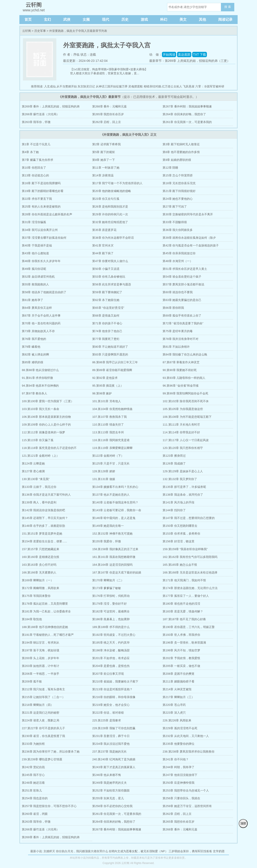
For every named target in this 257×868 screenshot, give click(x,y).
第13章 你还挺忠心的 (35, 175)
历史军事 (40, 31)
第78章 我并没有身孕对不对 (181, 339)
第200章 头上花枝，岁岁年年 (41, 658)
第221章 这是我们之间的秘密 (41, 713)
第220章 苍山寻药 (174, 705)
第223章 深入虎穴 (174, 713)
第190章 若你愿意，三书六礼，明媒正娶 (189, 627)
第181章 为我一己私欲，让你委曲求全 (46, 611)
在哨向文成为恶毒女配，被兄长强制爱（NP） (138, 851)
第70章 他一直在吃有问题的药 (41, 323)
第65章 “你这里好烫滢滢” (108, 308)
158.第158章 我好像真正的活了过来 (115, 549)
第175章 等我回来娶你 (36, 596)
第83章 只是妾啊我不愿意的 (110, 354)
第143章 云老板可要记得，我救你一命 (117, 510)
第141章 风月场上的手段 (178, 502)
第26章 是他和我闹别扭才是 (110, 207)
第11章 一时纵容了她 (106, 168)
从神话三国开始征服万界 (112, 86)
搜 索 (228, 7)
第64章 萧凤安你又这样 (37, 308)
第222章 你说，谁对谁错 (108, 713)
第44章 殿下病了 (103, 253)
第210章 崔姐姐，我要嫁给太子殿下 (115, 681)
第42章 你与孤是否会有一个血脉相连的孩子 (191, 245)
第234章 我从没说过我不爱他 (111, 744)
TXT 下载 (200, 55)
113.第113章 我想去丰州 (108, 432)
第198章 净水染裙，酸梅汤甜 (111, 650)
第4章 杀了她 (30, 152)
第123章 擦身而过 (174, 456)
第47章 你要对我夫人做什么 (110, 261)
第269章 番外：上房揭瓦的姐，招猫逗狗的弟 (51, 106)
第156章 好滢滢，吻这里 (178, 541)
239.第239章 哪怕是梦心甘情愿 (42, 759)
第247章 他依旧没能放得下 (180, 775)
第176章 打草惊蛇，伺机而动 (111, 596)
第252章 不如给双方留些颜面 (111, 790)
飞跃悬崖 (189, 86)
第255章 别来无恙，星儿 (108, 798)
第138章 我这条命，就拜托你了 (183, 495)
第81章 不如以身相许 (176, 347)
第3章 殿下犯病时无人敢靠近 (181, 144)
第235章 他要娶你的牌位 (178, 744)
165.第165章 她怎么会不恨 (180, 565)
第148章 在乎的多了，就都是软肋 (43, 526)
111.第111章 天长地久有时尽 (181, 425)
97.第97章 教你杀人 (35, 393)
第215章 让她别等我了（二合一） (43, 697)
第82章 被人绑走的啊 (35, 354)
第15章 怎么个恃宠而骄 (178, 175)
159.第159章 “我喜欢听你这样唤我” (185, 549)
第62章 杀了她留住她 (106, 300)
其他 (202, 19)
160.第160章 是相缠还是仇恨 (41, 557)
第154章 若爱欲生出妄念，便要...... (44, 541)
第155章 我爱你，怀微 (107, 541)
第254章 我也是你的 (35, 798)
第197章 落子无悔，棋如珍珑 (41, 650)
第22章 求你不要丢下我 (37, 199)
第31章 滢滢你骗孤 (34, 222)
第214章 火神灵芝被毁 (177, 689)
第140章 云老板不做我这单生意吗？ (115, 502)
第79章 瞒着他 (31, 347)
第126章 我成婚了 (174, 463)
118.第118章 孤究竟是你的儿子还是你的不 (49, 448)
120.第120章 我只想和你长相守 (183, 448)
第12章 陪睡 (170, 168)
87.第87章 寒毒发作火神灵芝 (181, 362)
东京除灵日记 (86, 86)
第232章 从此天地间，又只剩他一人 (186, 736)
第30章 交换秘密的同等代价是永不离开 (188, 214)
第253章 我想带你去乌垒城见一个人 (186, 790)
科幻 (164, 19)
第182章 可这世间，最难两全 (111, 611)
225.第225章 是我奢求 (107, 720)
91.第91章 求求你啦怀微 (37, 378)
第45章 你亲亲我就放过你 (179, 253)
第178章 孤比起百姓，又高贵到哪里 (45, 604)
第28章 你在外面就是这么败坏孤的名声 (47, 214)
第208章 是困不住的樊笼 (178, 674)
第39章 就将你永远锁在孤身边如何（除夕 (189, 238)
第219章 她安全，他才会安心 (111, 705)
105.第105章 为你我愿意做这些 (183, 409)
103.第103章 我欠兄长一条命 (41, 409)
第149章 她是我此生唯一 (108, 526)
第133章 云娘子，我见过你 (39, 487)
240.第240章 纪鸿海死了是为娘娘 (114, 759)
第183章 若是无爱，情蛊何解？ (183, 611)
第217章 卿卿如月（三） (178, 697)
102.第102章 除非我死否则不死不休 (186, 401)
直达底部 (184, 55)
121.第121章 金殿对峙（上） (41, 456)
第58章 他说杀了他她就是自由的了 (44, 292)
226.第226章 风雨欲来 (177, 720)
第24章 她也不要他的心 (178, 199)
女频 (86, 19)
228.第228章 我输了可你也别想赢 (114, 728)
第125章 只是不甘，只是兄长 (111, 463)
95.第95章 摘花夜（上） (108, 386)
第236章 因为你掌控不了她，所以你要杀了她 (51, 752)
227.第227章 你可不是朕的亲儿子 (43, 728)
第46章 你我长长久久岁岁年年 (41, 261)
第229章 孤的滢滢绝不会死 (180, 728)
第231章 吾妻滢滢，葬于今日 (111, 736)
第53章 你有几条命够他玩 (109, 277)
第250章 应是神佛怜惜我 (178, 783)
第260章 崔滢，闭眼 (35, 814)
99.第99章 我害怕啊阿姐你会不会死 (185, 393)
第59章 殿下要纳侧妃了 (107, 292)
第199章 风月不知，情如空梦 (181, 650)
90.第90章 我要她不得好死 (180, 370)
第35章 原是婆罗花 (104, 230)
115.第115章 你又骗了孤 (38, 440)
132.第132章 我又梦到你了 (180, 479)
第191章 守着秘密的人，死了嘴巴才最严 (48, 635)
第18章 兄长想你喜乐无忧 (179, 183)
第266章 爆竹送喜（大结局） (41, 114)
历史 (125, 19)
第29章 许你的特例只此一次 (110, 214)
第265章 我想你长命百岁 (108, 114)
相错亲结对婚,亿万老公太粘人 (163, 86)
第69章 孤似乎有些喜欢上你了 (182, 316)
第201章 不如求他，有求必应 (111, 658)
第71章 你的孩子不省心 (107, 323)
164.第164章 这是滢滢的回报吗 (112, 565)
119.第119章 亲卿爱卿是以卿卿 (112, 448)
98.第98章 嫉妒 (102, 393)
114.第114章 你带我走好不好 (181, 432)
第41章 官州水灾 (103, 245)
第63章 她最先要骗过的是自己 (182, 300)
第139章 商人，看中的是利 (39, 502)
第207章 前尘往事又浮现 (108, 674)
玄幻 (47, 19)
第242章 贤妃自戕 (33, 767)
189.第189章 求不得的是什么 (111, 627)
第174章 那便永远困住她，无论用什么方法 (190, 588)
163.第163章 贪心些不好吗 (39, 565)
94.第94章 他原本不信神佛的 (40, 386)
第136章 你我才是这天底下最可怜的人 (46, 495)
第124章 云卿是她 (33, 463)
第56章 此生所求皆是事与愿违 (112, 284)
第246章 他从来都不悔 (107, 775)
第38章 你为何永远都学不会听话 (113, 238)
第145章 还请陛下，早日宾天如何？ (45, 518)
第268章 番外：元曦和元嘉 (109, 106)
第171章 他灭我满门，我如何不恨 (184, 580)
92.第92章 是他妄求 (105, 378)
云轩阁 (27, 31)
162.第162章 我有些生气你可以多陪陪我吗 (190, 557)
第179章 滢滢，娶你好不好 (109, 604)
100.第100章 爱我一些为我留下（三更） (48, 401)
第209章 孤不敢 (32, 681)
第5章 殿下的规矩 (104, 152)
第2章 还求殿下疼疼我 (106, 144)
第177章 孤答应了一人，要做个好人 (186, 596)
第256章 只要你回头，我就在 (181, 798)
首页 (28, 19)
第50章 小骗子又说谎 (106, 269)
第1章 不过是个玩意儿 (36, 144)
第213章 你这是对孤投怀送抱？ (112, 689)
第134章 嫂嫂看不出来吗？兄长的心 (115, 487)
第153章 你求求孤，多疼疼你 (181, 534)
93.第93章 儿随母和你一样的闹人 (184, 378)
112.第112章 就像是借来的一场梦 (43, 432)
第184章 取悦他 (32, 619)
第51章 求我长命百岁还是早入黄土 (185, 269)
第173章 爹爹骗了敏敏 (107, 588)
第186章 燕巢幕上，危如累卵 (111, 619)
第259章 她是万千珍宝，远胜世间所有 (187, 806)
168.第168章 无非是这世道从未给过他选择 (190, 572)
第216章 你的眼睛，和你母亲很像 (114, 697)
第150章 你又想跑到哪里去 (180, 526)
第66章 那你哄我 (173, 308)
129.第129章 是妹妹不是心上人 (183, 471)
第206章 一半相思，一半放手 (41, 674)
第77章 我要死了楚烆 (106, 339)
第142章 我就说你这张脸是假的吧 (43, 510)
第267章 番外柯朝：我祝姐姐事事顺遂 (187, 106)
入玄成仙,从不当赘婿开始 (60, 86)
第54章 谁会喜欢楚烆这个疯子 (182, 277)
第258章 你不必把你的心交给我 (112, 806)
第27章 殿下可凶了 (175, 207)
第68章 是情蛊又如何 (106, 316)
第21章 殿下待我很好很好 (179, 191)
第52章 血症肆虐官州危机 (38, 277)
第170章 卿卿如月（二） (108, 580)
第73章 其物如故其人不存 (38, 331)
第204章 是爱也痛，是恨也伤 (111, 666)
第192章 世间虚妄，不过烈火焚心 (114, 635)
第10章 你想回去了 (34, 168)
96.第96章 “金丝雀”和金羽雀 (181, 386)
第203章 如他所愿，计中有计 (41, 666)
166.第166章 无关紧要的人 (39, 572)
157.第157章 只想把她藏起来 (41, 549)
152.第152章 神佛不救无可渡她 (112, 534)
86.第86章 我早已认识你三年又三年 (115, 362)
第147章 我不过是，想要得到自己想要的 (189, 518)
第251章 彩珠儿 (32, 790)
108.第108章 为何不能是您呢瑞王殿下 (187, 417)
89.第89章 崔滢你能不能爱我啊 (112, 370)
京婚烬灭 (49, 851)
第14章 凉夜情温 (103, 175)
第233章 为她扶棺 (33, 744)
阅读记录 (225, 19)
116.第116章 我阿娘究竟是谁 (111, 440)
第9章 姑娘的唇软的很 (177, 160)
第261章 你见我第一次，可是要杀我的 (187, 122)
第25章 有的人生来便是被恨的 (41, 207)
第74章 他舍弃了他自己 (107, 331)
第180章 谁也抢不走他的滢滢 (181, 604)
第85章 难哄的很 (33, 362)
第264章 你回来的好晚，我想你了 (184, 114)
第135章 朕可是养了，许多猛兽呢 (184, 487)
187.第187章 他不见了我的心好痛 (184, 619)
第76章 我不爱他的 (34, 339)
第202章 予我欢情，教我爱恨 (181, 658)
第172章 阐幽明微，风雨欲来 (41, 588)
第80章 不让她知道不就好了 (110, 347)
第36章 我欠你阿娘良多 (178, 230)
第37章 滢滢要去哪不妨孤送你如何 (44, 238)
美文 (183, 19)
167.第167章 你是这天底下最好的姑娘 (117, 572)
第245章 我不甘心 (33, 775)
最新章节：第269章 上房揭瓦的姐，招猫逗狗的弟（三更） (190, 61)
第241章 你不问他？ (175, 759)
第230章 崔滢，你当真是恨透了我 (43, 736)
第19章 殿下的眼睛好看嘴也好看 (43, 191)
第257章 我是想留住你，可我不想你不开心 (49, 806)
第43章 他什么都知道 (35, 253)
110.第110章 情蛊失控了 (108, 425)
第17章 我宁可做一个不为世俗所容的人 (117, 183)
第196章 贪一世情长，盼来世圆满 (184, 643)
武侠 (67, 19)
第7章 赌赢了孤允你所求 (38, 160)
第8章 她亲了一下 (104, 160)
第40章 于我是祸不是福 (37, 245)
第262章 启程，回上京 (107, 122)
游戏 (144, 19)
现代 (106, 19)
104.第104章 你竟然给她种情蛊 (112, 409)
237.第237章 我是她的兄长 (109, 752)
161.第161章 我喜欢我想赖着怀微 (114, 557)
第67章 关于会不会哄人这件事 (41, 316)
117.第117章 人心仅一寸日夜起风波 (186, 440)
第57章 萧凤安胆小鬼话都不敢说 (183, 284)
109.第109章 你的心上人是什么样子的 (46, 425)
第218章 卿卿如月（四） (38, 705)
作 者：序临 (71, 55)
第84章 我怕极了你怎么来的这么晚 (185, 354)
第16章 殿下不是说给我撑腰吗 (41, 183)
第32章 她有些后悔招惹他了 (110, 222)
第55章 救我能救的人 (35, 284)
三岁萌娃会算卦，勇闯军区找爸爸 (190, 851)
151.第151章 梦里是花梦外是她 (42, 534)
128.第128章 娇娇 (104, 471)
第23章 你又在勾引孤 (106, 199)
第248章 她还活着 (33, 783)
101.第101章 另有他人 (107, 401)
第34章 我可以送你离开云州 (40, 230)
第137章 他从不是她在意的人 (111, 495)
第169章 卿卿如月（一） (38, 580)
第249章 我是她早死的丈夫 (109, 783)
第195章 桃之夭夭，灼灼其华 (111, 643)
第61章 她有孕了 (33, 300)
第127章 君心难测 (33, 471)
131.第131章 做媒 (104, 479)
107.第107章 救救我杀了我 (109, 417)
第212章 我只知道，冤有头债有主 (43, 689)
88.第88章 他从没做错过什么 (40, 370)
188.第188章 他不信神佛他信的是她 (45, 627)
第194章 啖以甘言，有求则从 (41, 643)
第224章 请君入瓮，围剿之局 (41, 720)
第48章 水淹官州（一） (178, 261)
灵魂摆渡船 (136, 86)
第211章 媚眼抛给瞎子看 (178, 681)
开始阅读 (169, 55)
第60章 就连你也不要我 (178, 292)
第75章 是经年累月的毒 (178, 331)
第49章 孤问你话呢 (34, 269)
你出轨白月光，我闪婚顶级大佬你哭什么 (82, 851)
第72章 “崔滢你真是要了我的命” (183, 323)
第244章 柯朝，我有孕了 (178, 767)
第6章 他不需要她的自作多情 (181, 152)
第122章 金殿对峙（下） (108, 456)
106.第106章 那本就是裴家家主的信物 (46, 417)
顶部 (243, 823)
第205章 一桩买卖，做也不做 (181, 666)
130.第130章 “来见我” (36, 479)
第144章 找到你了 (174, 510)
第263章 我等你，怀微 (36, 122)
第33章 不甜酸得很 (175, 222)
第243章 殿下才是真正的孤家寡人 (114, 767)
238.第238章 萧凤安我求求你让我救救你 (189, 752)
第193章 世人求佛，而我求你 (181, 635)
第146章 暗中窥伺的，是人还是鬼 (114, 518)
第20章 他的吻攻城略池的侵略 (112, 191)
